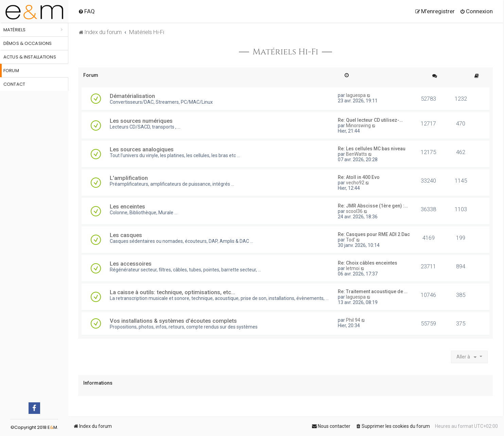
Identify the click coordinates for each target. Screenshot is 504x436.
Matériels (14, 30)
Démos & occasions (28, 43)
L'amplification (129, 178)
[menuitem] (86, 11)
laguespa (356, 95)
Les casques (126, 235)
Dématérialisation (132, 96)
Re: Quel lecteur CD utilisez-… (370, 120)
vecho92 (355, 183)
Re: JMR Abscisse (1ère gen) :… (373, 206)
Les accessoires (131, 264)
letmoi (353, 268)
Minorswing (358, 125)
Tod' (351, 240)
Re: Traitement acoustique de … (373, 291)
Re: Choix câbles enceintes (368, 263)
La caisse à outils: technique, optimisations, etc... (172, 292)
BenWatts (357, 154)
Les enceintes (127, 206)
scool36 (354, 211)
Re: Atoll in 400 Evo (359, 177)
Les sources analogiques (142, 149)
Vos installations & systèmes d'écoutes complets (173, 321)
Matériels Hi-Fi (285, 52)
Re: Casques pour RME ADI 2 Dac (374, 234)
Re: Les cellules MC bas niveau (372, 149)
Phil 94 (353, 320)
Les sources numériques (141, 121)
